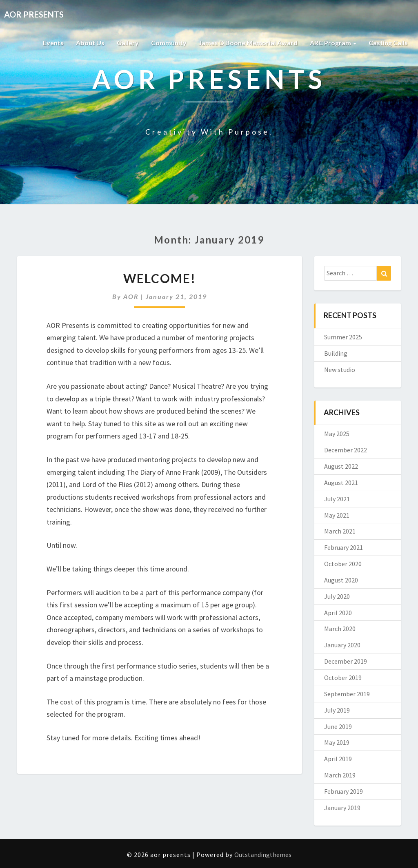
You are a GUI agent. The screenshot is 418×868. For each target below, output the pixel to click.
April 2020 (338, 613)
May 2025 (337, 434)
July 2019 (337, 710)
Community (169, 43)
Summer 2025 (343, 337)
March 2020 (340, 629)
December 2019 (346, 661)
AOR (131, 296)
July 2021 (337, 499)
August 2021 (341, 483)
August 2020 (341, 580)
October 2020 (343, 564)
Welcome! (160, 278)
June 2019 (338, 726)
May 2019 (337, 742)
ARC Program (333, 43)
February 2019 (344, 791)
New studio (340, 370)
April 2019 (338, 759)
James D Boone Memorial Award (248, 43)
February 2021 (344, 547)
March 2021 (340, 531)
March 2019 (340, 775)
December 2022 (346, 450)
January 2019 (342, 808)
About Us (90, 43)
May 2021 (337, 515)
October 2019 (343, 678)
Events (53, 43)
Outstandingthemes (263, 855)
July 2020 (337, 596)
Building (336, 353)
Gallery (128, 43)
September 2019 (347, 694)
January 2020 (342, 645)
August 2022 (341, 466)
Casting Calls (388, 43)
